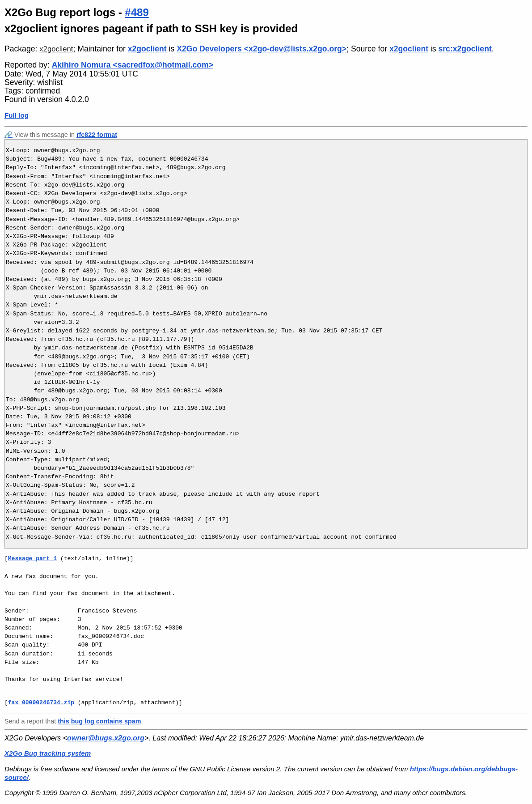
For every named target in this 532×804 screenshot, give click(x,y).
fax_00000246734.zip (41, 702)
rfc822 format (97, 135)
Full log (17, 115)
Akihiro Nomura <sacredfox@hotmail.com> (133, 65)
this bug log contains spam (99, 721)
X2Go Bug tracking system (48, 753)
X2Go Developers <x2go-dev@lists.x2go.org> (262, 49)
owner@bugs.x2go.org (106, 738)
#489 (137, 12)
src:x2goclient (465, 49)
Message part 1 (32, 558)
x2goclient (56, 49)
